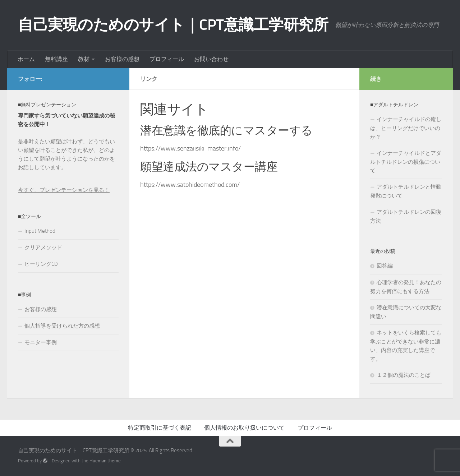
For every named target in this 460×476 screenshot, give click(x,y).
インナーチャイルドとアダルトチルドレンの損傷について (406, 162)
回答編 (385, 266)
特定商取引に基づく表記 (160, 428)
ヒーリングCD (41, 264)
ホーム (26, 59)
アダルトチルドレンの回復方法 (406, 216)
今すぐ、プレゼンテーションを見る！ (64, 190)
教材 (84, 59)
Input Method (40, 231)
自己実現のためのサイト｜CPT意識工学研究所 (173, 25)
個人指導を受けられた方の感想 (62, 326)
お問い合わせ (211, 59)
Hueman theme (105, 461)
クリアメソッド (43, 248)
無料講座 (56, 59)
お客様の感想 (122, 59)
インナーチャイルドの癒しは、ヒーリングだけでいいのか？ (406, 128)
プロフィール (167, 59)
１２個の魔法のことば (404, 375)
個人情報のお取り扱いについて (244, 428)
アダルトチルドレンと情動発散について (406, 191)
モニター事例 (41, 342)
